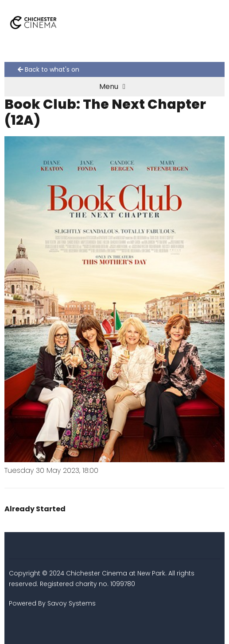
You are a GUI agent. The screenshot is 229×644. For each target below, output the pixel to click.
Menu (112, 86)
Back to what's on (49, 69)
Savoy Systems (72, 603)
